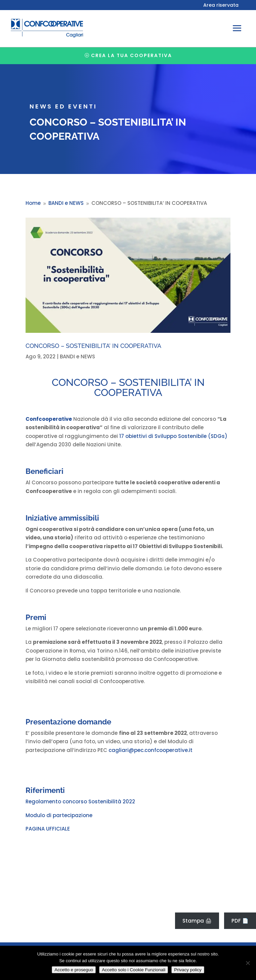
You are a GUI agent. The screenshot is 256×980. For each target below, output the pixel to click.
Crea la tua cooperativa (132, 55)
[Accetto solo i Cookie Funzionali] (248, 963)
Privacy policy (188, 970)
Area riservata (221, 6)
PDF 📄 (240, 921)
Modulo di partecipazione (59, 815)
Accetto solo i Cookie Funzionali (134, 970)
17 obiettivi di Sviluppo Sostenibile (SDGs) (173, 436)
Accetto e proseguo (74, 970)
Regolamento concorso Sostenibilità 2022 (80, 801)
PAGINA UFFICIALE (48, 829)
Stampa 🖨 (197, 921)
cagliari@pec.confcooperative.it (151, 750)
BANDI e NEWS (77, 357)
